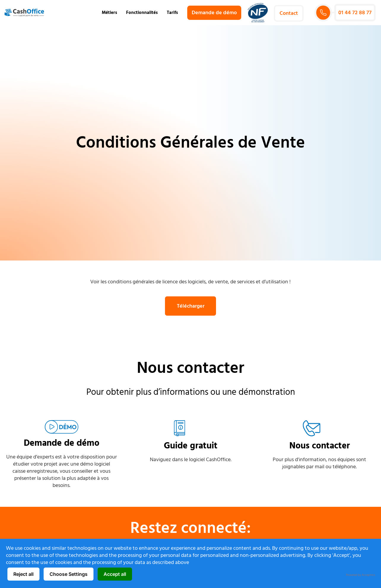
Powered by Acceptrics (361, 575)
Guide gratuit (191, 446)
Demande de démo (62, 443)
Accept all (115, 574)
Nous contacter (320, 446)
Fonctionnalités (143, 13)
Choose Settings (69, 574)
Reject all (23, 574)
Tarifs (172, 13)
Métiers (111, 13)
